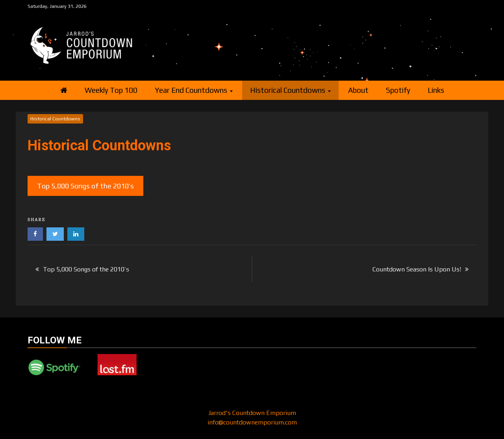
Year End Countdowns (191, 90)
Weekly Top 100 (111, 90)
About (358, 90)
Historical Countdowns (288, 90)
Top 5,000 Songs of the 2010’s (85, 186)
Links (436, 90)
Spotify (398, 90)
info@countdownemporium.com (252, 422)
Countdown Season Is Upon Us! (417, 269)
